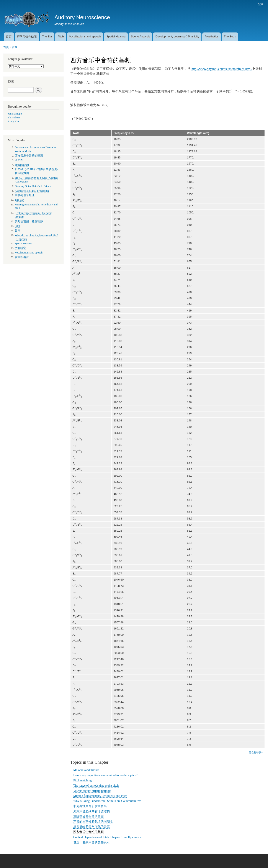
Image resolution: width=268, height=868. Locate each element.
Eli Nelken (14, 118)
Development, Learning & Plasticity (177, 36)
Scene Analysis (141, 36)
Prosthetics (211, 36)
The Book (230, 36)
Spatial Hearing (116, 36)
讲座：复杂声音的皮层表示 (92, 842)
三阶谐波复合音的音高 (88, 817)
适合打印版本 (256, 752)
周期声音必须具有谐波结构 (92, 811)
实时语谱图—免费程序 (29, 221)
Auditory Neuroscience (82, 17)
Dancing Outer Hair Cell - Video (33, 186)
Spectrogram (22, 165)
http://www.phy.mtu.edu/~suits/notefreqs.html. (222, 69)
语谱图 (19, 160)
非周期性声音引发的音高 (90, 806)
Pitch (61, 36)
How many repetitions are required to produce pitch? (105, 775)
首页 (9, 36)
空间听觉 (20, 248)
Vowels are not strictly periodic (92, 791)
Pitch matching (82, 780)
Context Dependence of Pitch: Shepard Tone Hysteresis (107, 837)
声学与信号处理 (27, 36)
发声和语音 (22, 257)
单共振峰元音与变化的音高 (92, 827)
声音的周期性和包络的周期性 (93, 822)
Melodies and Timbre (86, 770)
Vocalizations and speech (85, 36)
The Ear (47, 36)
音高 (15, 47)
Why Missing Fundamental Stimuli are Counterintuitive (107, 801)
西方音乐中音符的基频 (88, 832)
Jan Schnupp (15, 114)
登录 (261, 4)
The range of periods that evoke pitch (96, 786)
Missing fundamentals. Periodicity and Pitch (100, 796)
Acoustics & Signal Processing (32, 191)
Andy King (14, 121)
